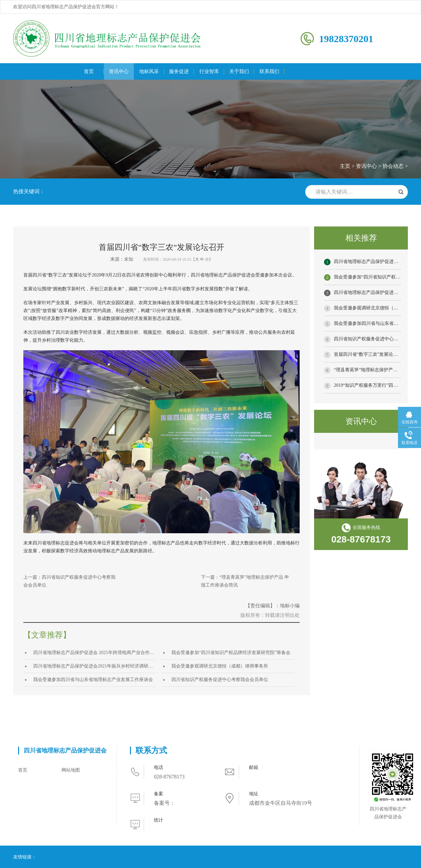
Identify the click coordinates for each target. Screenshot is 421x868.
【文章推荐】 (47, 635)
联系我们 (269, 71)
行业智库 (209, 71)
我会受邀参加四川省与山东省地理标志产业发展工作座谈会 (93, 680)
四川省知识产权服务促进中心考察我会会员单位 (220, 680)
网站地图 (71, 770)
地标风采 (149, 71)
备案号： (164, 803)
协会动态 (393, 166)
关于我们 (239, 71)
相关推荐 (361, 238)
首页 (89, 71)
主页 (345, 166)
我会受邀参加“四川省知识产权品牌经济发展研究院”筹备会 (231, 653)
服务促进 (179, 71)
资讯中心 (119, 71)
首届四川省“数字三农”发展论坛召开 (370, 354)
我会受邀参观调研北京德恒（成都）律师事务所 (220, 666)
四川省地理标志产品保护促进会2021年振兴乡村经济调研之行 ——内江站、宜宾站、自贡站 (95, 666)
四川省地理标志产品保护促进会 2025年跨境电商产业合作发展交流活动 (95, 653)
